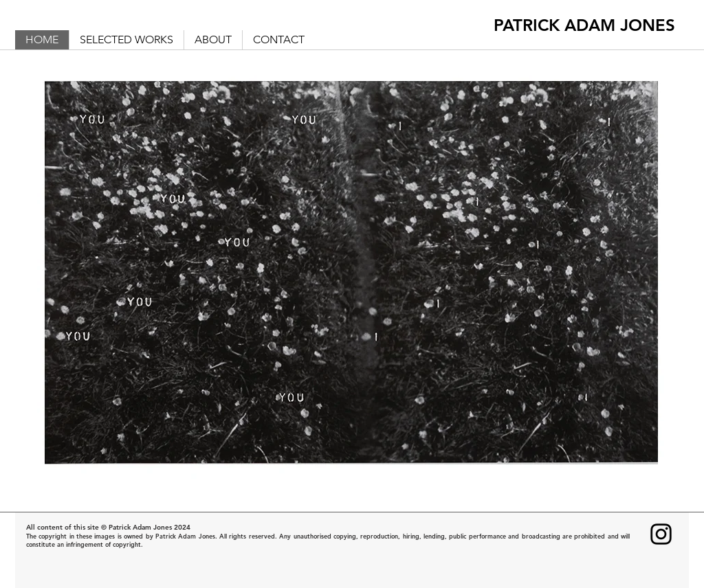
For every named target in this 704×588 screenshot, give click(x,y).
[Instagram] (661, 534)
